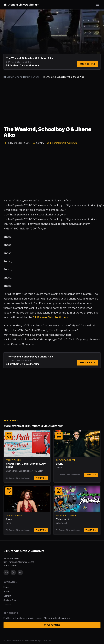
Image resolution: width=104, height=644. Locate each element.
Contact (7, 596)
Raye (9, 519)
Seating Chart (10, 600)
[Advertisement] (47, 102)
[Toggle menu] (98, 5)
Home (6, 587)
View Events (52, 625)
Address (8, 591)
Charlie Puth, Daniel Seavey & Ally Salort (26, 465)
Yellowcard (62, 519)
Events (36, 77)
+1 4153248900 (11, 565)
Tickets (41, 478)
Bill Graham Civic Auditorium (17, 77)
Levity (60, 464)
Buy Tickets (87, 64)
